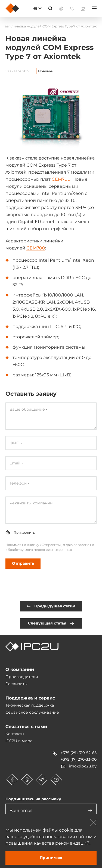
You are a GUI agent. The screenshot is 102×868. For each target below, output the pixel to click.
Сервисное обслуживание (32, 712)
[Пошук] (50, 8)
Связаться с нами (26, 727)
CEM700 (61, 179)
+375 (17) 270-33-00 (79, 759)
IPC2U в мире (19, 741)
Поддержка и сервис (30, 698)
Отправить (23, 563)
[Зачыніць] (93, 822)
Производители (22, 677)
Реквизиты (16, 684)
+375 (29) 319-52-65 (79, 753)
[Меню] (94, 8)
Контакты (15, 734)
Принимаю (51, 858)
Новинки (46, 71)
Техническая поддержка (30, 705)
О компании (20, 669)
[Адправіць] (90, 810)
